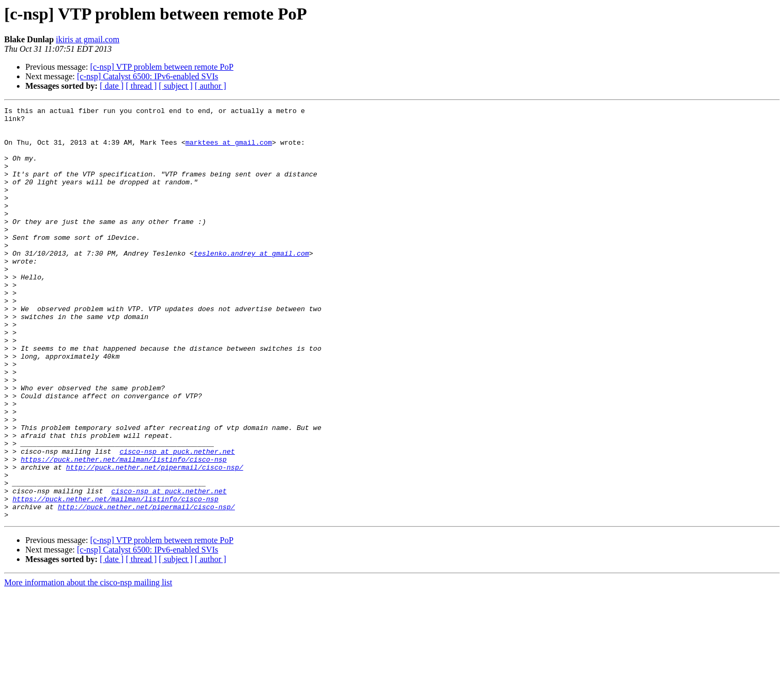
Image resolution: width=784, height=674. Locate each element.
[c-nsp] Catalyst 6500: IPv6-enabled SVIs (148, 76)
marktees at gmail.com (229, 150)
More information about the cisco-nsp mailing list (88, 665)
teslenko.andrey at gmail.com (251, 283)
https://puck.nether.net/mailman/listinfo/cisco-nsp (124, 530)
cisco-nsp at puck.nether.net (177, 521)
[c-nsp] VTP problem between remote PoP (162, 67)
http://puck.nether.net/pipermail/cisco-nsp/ (154, 540)
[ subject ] (176, 86)
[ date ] (112, 86)
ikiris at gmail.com (88, 39)
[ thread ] (141, 86)
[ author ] (211, 86)
